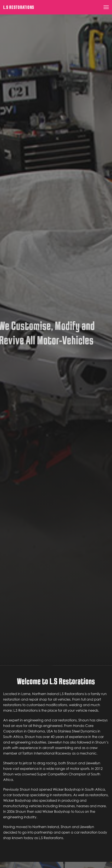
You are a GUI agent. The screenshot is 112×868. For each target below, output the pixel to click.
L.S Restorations (19, 7)
